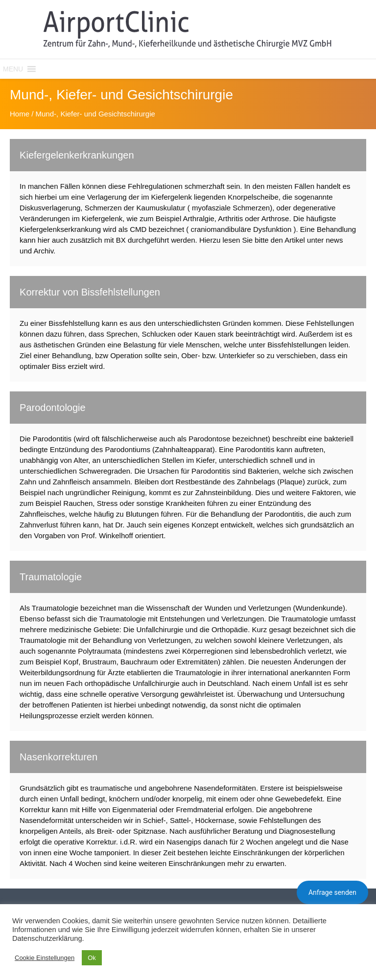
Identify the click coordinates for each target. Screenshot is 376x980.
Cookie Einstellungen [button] (45, 958)
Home (20, 114)
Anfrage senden (332, 892)
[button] (13, 69)
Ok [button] (92, 958)
